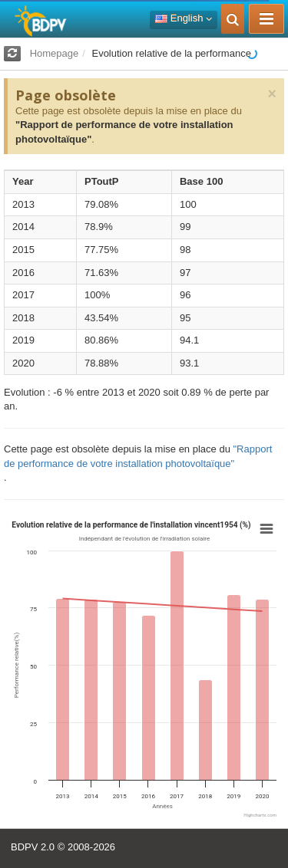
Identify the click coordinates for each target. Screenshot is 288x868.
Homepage (55, 53)
